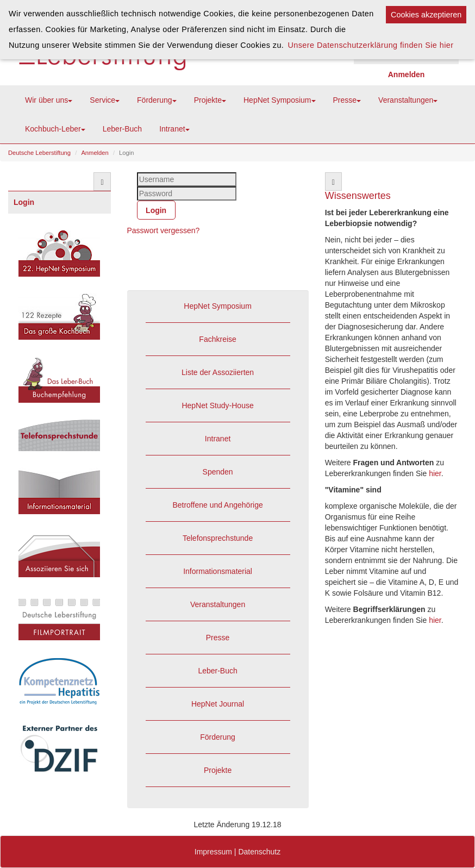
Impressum (213, 852)
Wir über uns (49, 100)
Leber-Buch (122, 129)
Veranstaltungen (408, 100)
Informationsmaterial (218, 571)
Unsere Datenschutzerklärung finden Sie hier (370, 45)
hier (435, 473)
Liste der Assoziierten (218, 372)
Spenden (218, 472)
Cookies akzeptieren (426, 15)
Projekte (210, 100)
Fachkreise (217, 339)
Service (105, 100)
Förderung (157, 100)
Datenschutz (259, 852)
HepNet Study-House (217, 405)
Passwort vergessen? (164, 230)
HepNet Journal (218, 704)
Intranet (174, 129)
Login (24, 202)
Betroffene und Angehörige (217, 505)
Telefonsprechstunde (218, 538)
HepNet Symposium (280, 100)
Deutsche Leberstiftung (39, 153)
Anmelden (95, 153)
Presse (347, 100)
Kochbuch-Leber (55, 129)
